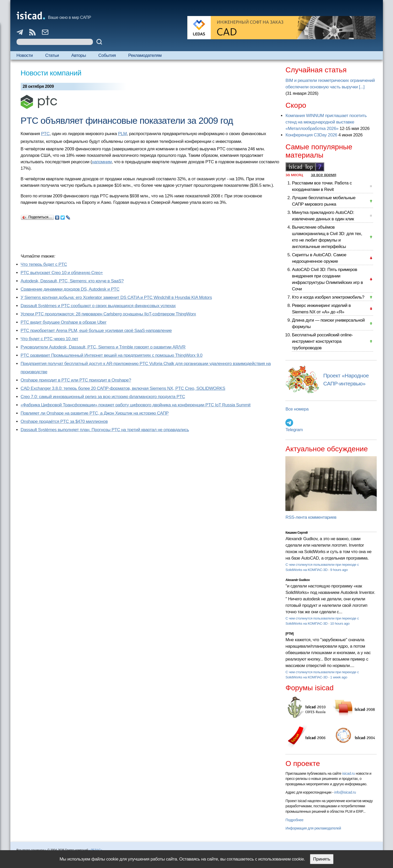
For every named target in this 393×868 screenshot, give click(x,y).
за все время (324, 175)
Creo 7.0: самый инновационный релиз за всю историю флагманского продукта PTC (103, 397)
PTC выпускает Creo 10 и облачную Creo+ (62, 273)
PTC (45, 134)
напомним (102, 162)
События (107, 55)
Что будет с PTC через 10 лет (50, 339)
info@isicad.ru (345, 792)
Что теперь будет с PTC (44, 264)
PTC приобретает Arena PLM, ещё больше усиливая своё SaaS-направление (96, 331)
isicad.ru (349, 773)
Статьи (52, 55)
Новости (25, 55)
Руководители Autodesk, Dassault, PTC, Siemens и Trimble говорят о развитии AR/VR (103, 347)
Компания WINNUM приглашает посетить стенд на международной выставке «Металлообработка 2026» (326, 122)
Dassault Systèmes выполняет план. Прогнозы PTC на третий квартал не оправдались (105, 430)
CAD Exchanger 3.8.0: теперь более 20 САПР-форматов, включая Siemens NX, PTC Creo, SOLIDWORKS (123, 388)
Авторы (79, 55)
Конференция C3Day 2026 (311, 135)
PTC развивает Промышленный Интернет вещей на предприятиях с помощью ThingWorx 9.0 (112, 355)
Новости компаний (51, 73)
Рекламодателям (145, 55)
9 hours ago (339, 570)
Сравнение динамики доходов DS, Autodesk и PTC (70, 289)
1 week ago (339, 677)
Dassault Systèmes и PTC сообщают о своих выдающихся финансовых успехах (98, 306)
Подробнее (294, 820)
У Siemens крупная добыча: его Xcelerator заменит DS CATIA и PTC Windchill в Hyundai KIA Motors (116, 297)
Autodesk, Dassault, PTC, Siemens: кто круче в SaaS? (72, 281)
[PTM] (289, 634)
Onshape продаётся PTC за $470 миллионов (64, 421)
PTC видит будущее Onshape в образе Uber (64, 322)
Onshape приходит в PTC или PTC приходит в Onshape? (76, 380)
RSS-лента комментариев (311, 517)
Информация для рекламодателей (313, 828)
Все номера (297, 409)
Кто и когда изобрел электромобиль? (328, 297)
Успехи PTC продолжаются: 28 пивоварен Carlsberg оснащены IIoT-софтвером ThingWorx (108, 314)
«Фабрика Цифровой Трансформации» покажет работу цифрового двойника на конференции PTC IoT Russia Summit (136, 405)
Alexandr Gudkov (298, 580)
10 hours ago (340, 623)
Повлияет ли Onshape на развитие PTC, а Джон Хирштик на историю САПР (95, 413)
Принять (322, 859)
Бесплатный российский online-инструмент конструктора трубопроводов (322, 341)
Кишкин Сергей (296, 533)
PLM (122, 134)
